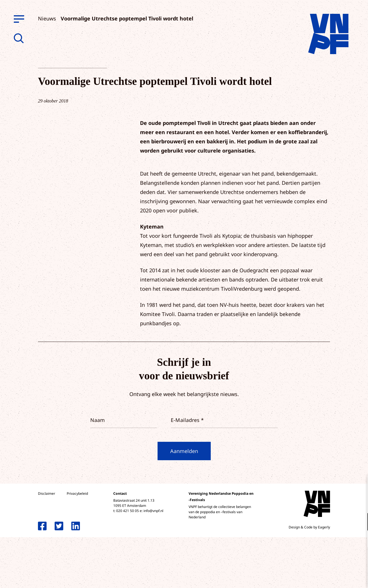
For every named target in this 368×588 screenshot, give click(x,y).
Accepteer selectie (319, 577)
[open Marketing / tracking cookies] (359, 540)
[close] (359, 486)
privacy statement (340, 503)
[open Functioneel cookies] (359, 522)
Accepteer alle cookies (319, 561)
